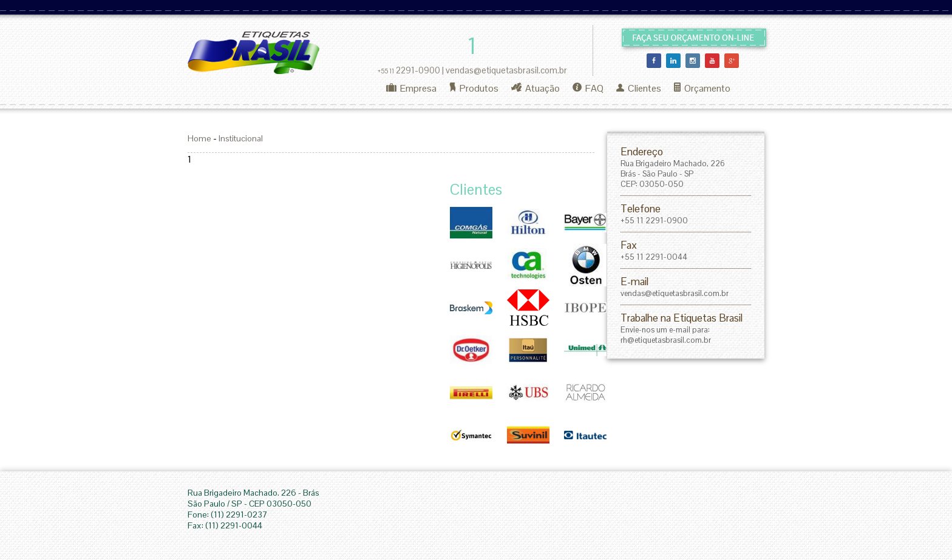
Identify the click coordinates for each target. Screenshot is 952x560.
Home (199, 138)
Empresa (411, 88)
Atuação (535, 88)
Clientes (639, 88)
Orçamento (702, 88)
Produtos (474, 88)
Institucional (241, 138)
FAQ (588, 88)
